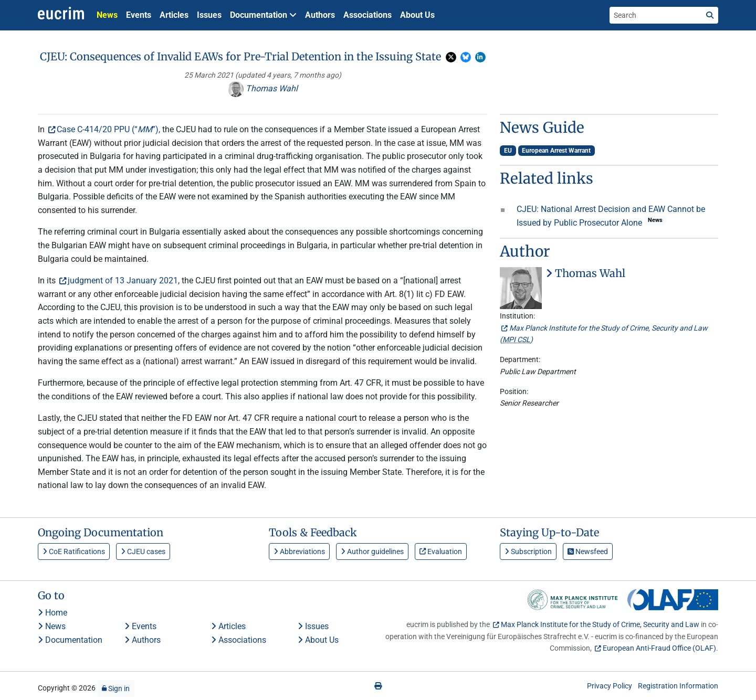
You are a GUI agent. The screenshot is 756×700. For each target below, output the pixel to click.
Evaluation (441, 551)
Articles (174, 15)
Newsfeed (588, 551)
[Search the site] (656, 15)
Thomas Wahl (263, 88)
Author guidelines (372, 551)
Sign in (116, 688)
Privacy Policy (610, 686)
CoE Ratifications (74, 551)
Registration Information (678, 686)
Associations (367, 15)
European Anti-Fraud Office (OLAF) (659, 648)
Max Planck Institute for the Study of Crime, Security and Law (600, 624)
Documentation (70, 640)
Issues (209, 15)
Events (139, 15)
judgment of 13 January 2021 (123, 280)
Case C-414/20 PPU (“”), (108, 129)
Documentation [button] (263, 15)
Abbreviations (299, 551)
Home (52, 613)
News (107, 15)
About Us (417, 15)
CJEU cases (143, 551)
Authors (320, 15)
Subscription (528, 551)
